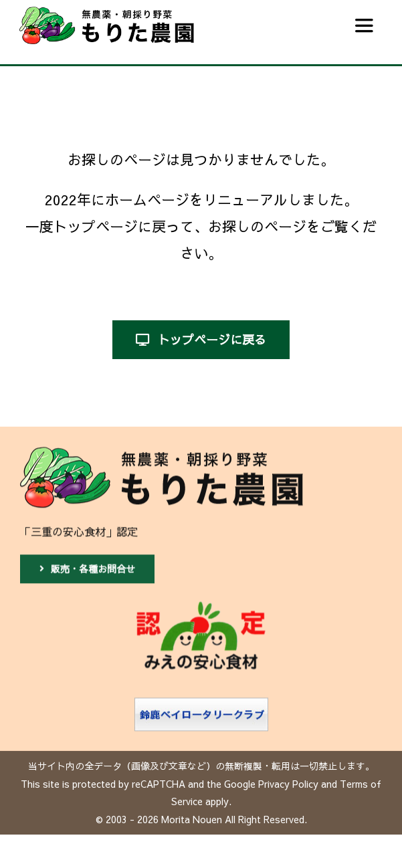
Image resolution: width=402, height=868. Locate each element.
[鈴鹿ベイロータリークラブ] (201, 704)
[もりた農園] (162, 453)
